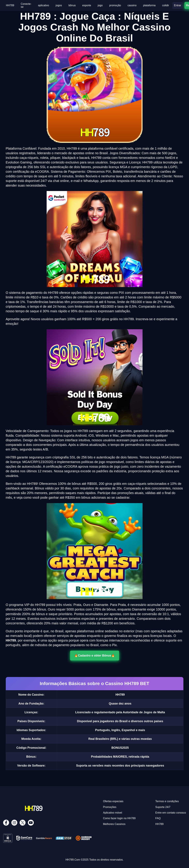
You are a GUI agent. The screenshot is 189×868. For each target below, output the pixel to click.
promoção (115, 5)
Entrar (178, 5)
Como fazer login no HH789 (119, 818)
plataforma (149, 5)
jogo (100, 5)
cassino (132, 5)
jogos (59, 5)
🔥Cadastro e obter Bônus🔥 (94, 655)
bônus (72, 5)
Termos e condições (167, 801)
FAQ (158, 818)
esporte (87, 5)
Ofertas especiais (113, 801)
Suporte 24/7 (163, 807)
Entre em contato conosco (171, 813)
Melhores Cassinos (114, 824)
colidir (166, 5)
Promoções (110, 807)
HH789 (10, 5)
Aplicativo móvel (113, 813)
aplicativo (44, 5)
